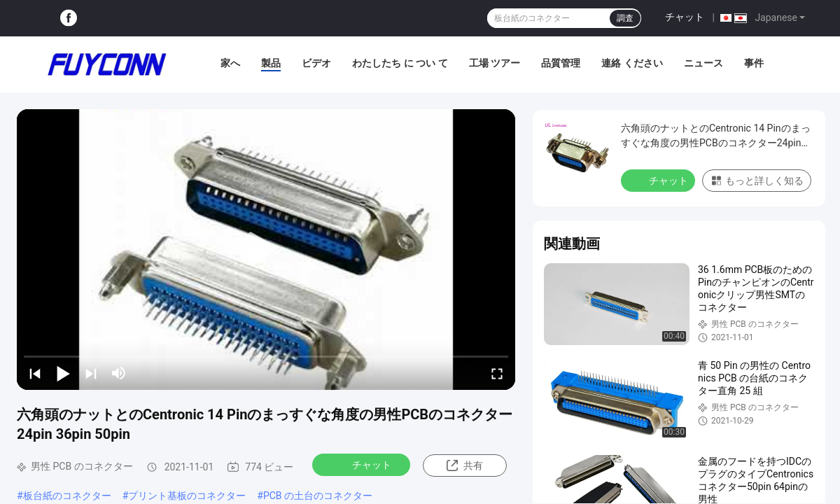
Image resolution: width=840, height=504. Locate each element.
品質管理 (561, 63)
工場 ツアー (495, 63)
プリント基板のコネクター (187, 496)
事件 (754, 63)
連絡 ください (632, 63)
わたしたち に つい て (400, 63)
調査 (625, 18)
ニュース (703, 63)
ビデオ (316, 63)
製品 (271, 63)
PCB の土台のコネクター (318, 496)
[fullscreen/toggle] (497, 373)
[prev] (35, 373)
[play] (266, 249)
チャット (685, 17)
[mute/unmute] (119, 373)
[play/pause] (63, 373)
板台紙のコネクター (67, 496)
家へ (230, 63)
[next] (91, 373)
